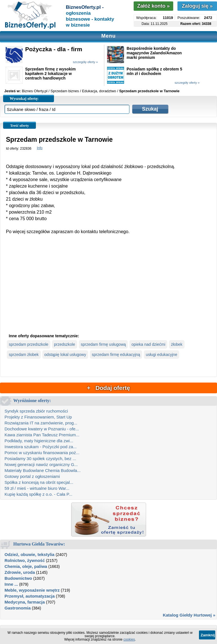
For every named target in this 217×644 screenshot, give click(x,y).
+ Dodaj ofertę (108, 388)
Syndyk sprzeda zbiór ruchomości (36, 411)
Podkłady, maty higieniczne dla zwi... (39, 441)
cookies (129, 639)
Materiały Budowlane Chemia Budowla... (43, 470)
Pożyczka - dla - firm (54, 49)
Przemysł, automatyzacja (30, 596)
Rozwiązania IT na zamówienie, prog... (41, 423)
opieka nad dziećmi (148, 344)
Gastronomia (18, 608)
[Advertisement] (108, 289)
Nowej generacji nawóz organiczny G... (41, 464)
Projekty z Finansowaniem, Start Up (38, 417)
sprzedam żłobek (24, 355)
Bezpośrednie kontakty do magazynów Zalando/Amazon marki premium (154, 53)
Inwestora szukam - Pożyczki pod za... (41, 447)
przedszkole (65, 344)
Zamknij (208, 635)
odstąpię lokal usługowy (65, 355)
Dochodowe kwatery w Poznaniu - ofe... (42, 429)
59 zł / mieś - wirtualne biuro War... (37, 488)
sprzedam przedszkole (29, 344)
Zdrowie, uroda (20, 572)
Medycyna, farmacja (25, 602)
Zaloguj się (197, 6)
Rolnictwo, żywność (25, 560)
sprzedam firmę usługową (103, 344)
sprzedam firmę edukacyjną (116, 355)
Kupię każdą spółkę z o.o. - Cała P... (38, 494)
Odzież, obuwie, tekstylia (30, 554)
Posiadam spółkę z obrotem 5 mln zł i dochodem (154, 71)
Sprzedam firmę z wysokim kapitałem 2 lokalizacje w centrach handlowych (50, 74)
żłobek (177, 344)
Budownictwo (18, 578)
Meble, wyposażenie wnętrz (32, 590)
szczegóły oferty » (85, 62)
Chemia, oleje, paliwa (26, 566)
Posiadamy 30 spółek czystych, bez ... (40, 459)
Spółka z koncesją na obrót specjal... (39, 482)
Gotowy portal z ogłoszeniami (32, 476)
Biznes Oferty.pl (35, 91)
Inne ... (11, 584)
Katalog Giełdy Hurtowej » (189, 615)
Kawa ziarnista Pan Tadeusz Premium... (42, 435)
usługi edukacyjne (161, 355)
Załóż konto (153, 6)
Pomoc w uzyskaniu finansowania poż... (42, 453)
